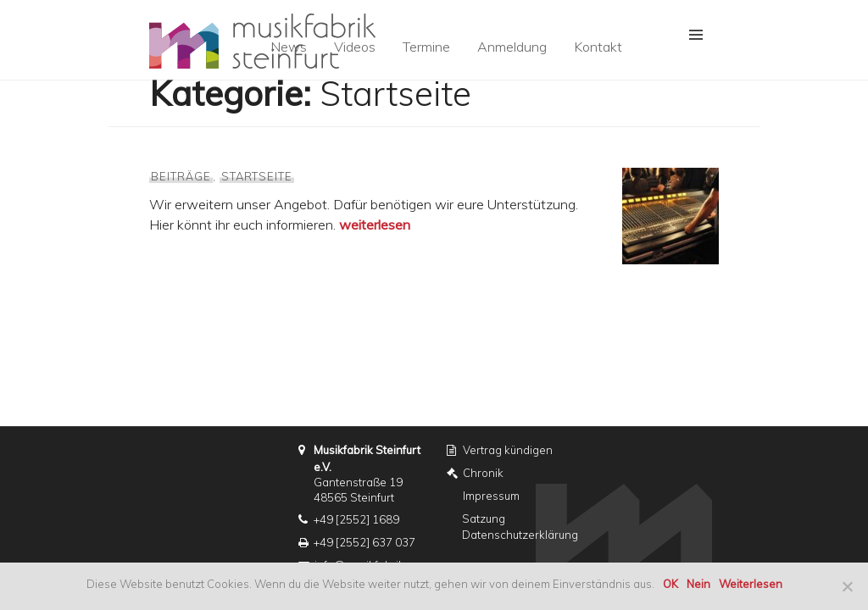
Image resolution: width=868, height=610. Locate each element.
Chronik (483, 473)
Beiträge (181, 176)
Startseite (257, 176)
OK (670, 584)
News (289, 47)
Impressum (491, 496)
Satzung (484, 518)
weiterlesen (375, 225)
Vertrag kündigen (508, 450)
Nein (698, 584)
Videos (355, 47)
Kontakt (598, 47)
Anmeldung (512, 47)
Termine (426, 47)
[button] (696, 35)
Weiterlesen (751, 584)
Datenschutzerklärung (520, 535)
